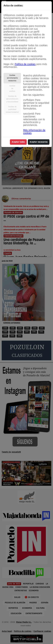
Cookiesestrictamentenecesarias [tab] (12, 78)
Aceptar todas (18, 142)
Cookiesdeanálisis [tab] (12, 89)
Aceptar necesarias (39, 142)
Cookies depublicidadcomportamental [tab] (12, 109)
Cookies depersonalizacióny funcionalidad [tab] (12, 99)
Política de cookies (25, 64)
